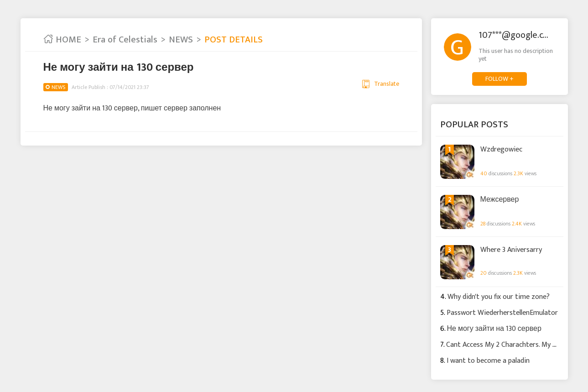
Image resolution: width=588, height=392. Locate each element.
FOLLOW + (500, 79)
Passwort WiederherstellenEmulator (502, 313)
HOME (62, 40)
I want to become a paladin (488, 361)
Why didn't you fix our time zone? (499, 297)
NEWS (181, 40)
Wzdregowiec (501, 150)
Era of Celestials (125, 40)
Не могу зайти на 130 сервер (494, 329)
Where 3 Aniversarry (511, 250)
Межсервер (500, 200)
